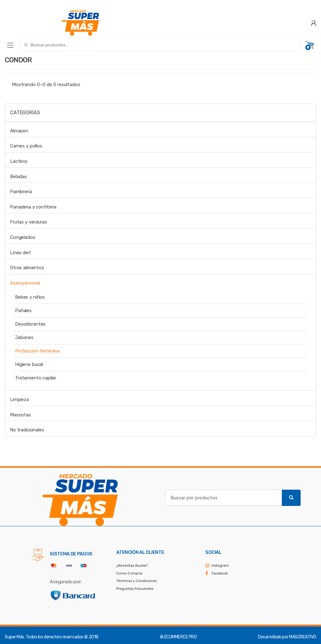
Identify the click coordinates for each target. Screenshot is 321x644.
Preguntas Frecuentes (135, 589)
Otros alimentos (27, 268)
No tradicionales (27, 430)
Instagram (220, 566)
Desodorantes (30, 324)
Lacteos (19, 161)
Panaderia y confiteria (33, 207)
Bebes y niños (30, 297)
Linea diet (21, 253)
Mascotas (21, 415)
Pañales (23, 311)
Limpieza (19, 399)
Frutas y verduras (28, 222)
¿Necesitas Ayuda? (132, 566)
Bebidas (18, 177)
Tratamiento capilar (36, 378)
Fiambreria (21, 192)
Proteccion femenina (37, 351)
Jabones (24, 337)
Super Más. (15, 637)
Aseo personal (25, 283)
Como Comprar (129, 573)
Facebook (220, 573)
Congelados (23, 237)
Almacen (19, 131)
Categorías (25, 113)
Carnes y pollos (26, 146)
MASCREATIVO (303, 637)
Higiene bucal (29, 364)
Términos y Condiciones (137, 581)
